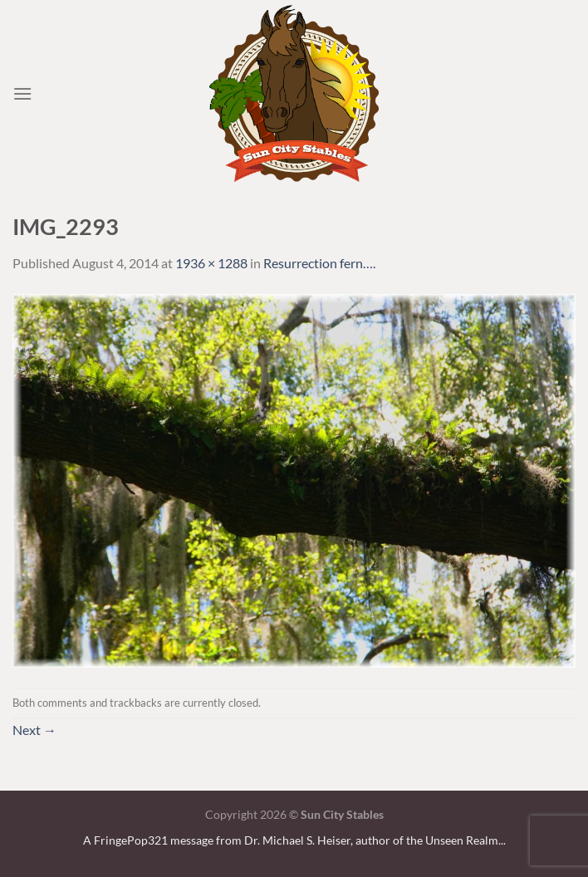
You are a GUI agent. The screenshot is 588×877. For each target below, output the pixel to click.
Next (34, 730)
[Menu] (22, 93)
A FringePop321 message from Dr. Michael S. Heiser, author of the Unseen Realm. (292, 840)
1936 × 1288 (211, 263)
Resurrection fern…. (319, 263)
